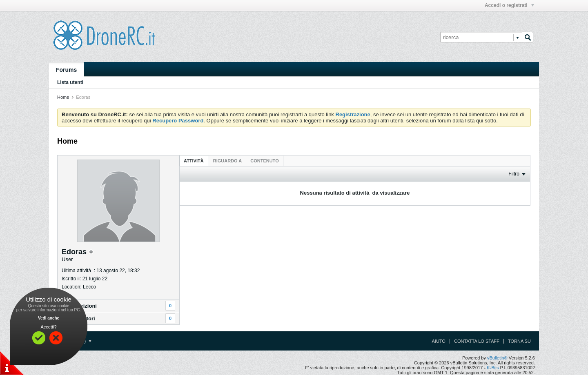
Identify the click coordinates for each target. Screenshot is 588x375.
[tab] (194, 161)
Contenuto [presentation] (264, 161)
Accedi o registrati (509, 5)
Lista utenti (70, 82)
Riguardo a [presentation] (227, 161)
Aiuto (439, 341)
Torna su (519, 341)
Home (63, 97)
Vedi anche (49, 318)
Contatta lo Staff (477, 341)
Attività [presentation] (194, 161)
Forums (66, 70)
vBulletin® (497, 358)
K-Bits (493, 368)
